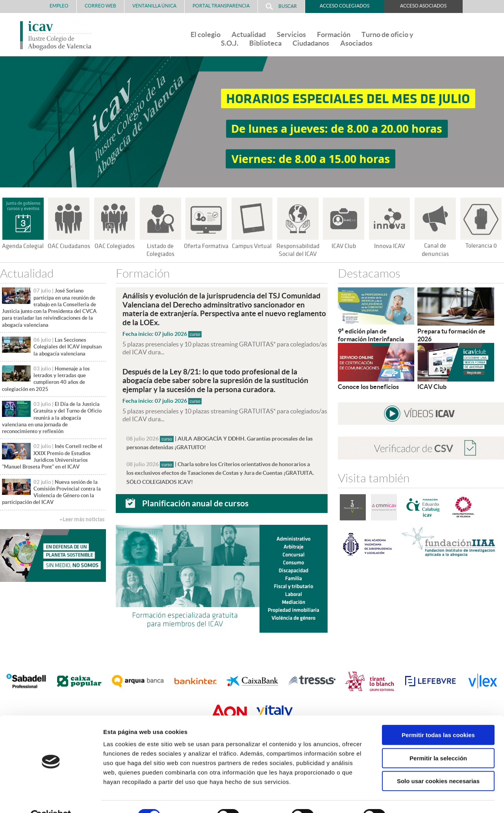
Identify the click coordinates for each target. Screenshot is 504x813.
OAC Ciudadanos (69, 246)
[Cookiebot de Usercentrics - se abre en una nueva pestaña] (51, 798)
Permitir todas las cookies (438, 717)
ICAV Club (344, 246)
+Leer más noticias (82, 519)
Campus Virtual (252, 246)
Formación (334, 34)
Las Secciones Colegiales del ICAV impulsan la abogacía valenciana (68, 347)
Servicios (291, 34)
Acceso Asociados (423, 6)
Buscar (281, 6)
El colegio (206, 34)
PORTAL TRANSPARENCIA (221, 6)
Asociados (356, 43)
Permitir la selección (438, 740)
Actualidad (249, 34)
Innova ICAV (389, 246)
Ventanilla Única (154, 6)
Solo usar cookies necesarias (438, 763)
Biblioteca (265, 43)
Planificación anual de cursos (195, 501)
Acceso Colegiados (345, 6)
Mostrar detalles (423, 797)
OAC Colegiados (115, 246)
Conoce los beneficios (368, 387)
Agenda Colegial (23, 246)
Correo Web (100, 6)
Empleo (59, 6)
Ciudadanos (311, 43)
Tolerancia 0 (481, 246)
